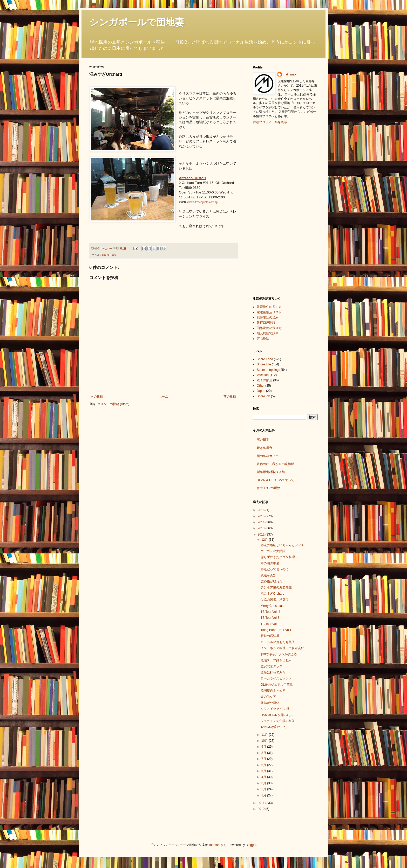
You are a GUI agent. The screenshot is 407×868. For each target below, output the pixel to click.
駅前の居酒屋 (270, 636)
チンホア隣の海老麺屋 (276, 587)
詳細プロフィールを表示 (270, 122)
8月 (264, 753)
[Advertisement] (274, 210)
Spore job (263, 396)
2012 (262, 534)
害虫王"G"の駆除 (268, 488)
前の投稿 (230, 397)
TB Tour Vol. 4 (270, 612)
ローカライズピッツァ (276, 678)
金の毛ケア (268, 697)
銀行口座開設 (266, 323)
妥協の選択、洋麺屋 (275, 600)
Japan (261, 391)
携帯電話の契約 (268, 317)
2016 (262, 510)
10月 (265, 741)
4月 (264, 777)
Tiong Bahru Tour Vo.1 (276, 630)
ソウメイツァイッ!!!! (275, 709)
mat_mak (289, 74)
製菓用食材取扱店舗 (271, 472)
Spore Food (109, 255)
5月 (264, 771)
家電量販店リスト (269, 312)
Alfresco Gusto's (192, 178)
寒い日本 (263, 440)
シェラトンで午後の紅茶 (278, 721)
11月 (265, 735)
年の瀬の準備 (270, 563)
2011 (262, 803)
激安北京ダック (272, 666)
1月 (264, 795)
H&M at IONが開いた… (277, 715)
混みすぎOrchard (272, 594)
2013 (262, 528)
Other (261, 386)
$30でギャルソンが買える (279, 654)
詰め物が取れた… (273, 581)
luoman (215, 845)
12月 (265, 540)
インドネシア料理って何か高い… (284, 648)
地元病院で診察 (268, 333)
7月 (264, 759)
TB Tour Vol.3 (270, 618)
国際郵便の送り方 (269, 328)
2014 (262, 522)
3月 (264, 783)
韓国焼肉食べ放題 (273, 691)
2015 (262, 516)
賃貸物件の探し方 (269, 307)
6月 (264, 765)
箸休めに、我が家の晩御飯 (275, 464)
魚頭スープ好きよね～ (276, 660)
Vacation (263, 375)
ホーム (163, 397)
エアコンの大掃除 (273, 551)
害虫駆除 (263, 339)
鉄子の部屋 (264, 380)
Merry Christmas (272, 606)
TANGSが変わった (274, 727)
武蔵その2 (268, 575)
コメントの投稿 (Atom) (113, 404)
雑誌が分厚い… (272, 703)
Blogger (251, 845)
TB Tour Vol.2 (270, 624)
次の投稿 (97, 397)
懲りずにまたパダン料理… (279, 557)
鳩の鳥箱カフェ (268, 456)
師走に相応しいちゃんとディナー (284, 545)
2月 (264, 789)
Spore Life (264, 364)
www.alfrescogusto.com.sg (202, 202)
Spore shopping (268, 370)
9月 (264, 747)
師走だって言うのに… (276, 569)
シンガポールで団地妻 (137, 22)
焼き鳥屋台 (264, 448)
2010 (262, 809)
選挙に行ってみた (273, 672)
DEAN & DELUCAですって (276, 480)
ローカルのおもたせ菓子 (278, 642)
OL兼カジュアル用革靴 (277, 685)
